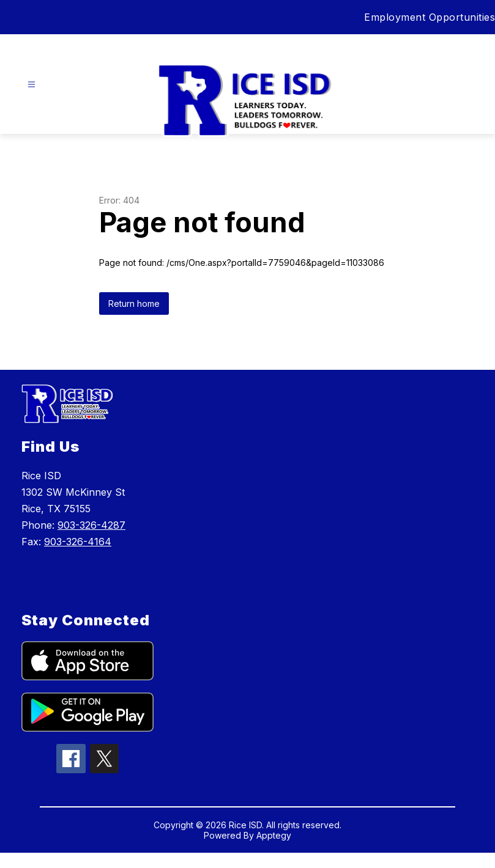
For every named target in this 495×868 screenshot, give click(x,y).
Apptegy (274, 835)
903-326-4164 (78, 542)
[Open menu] (32, 85)
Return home (134, 303)
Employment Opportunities (430, 17)
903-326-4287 (91, 525)
